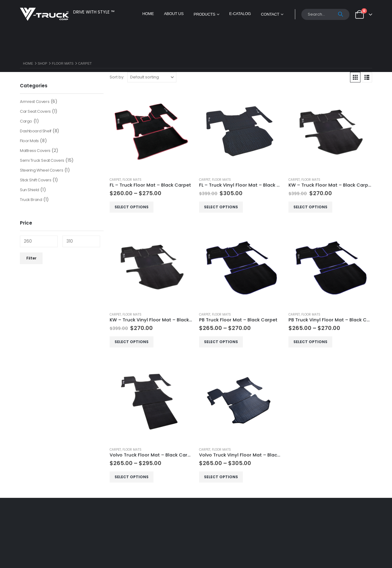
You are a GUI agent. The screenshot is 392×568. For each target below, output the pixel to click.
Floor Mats (132, 180)
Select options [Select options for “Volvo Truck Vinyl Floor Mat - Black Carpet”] (221, 477)
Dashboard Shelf (36, 131)
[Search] (341, 14)
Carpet (115, 180)
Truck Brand (31, 200)
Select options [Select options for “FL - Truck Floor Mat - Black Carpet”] (132, 207)
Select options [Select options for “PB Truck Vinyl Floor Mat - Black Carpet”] (310, 342)
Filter (31, 258)
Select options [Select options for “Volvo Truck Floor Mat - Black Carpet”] (132, 477)
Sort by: (117, 77)
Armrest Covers (35, 102)
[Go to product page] (151, 130)
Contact (270, 14)
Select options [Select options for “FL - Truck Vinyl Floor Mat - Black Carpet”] (221, 207)
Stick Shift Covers (36, 180)
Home (148, 14)
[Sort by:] (152, 77)
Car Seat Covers (35, 111)
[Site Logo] (44, 14)
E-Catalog (240, 14)
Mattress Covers (35, 151)
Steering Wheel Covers (41, 170)
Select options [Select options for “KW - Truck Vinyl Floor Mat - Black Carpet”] (132, 342)
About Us (174, 14)
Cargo (26, 121)
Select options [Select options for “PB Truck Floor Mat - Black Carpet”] (221, 342)
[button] (355, 77)
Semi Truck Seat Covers (42, 160)
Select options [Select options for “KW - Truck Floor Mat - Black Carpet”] (310, 207)
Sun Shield (30, 190)
